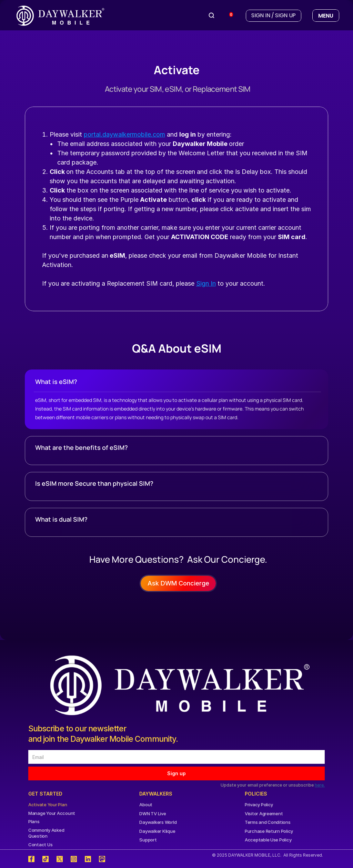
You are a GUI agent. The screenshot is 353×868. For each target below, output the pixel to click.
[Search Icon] (212, 16)
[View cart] (228, 16)
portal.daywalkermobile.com (124, 134)
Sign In (206, 283)
